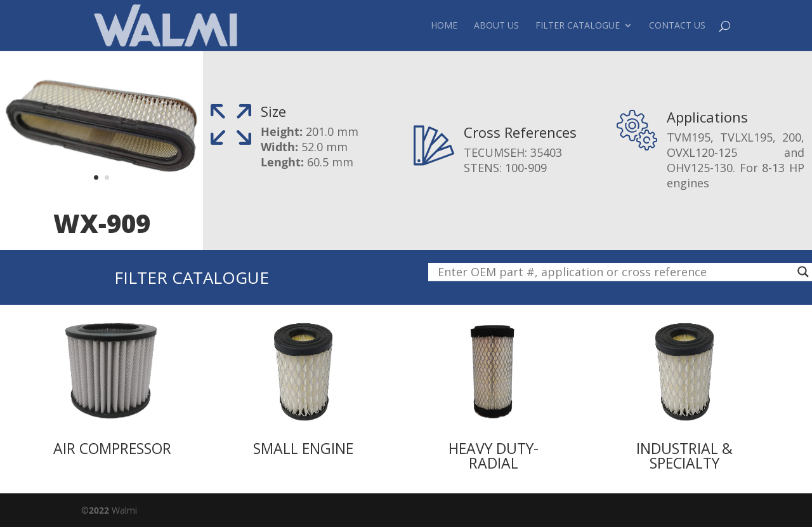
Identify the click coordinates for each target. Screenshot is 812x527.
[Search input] (614, 272)
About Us (496, 26)
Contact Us (677, 26)
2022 (99, 510)
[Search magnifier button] (803, 272)
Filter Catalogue (578, 26)
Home (444, 26)
